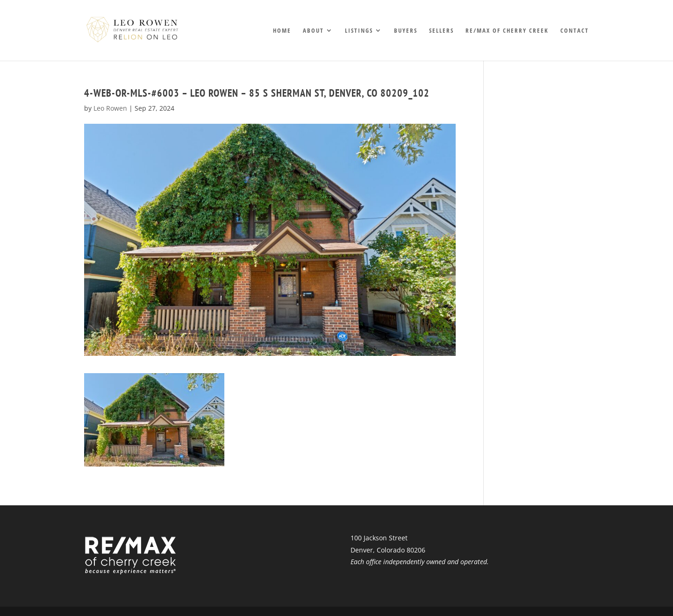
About (313, 31)
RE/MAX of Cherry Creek (507, 31)
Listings (359, 31)
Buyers (406, 31)
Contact (575, 31)
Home (282, 31)
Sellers (441, 31)
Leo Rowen (110, 108)
